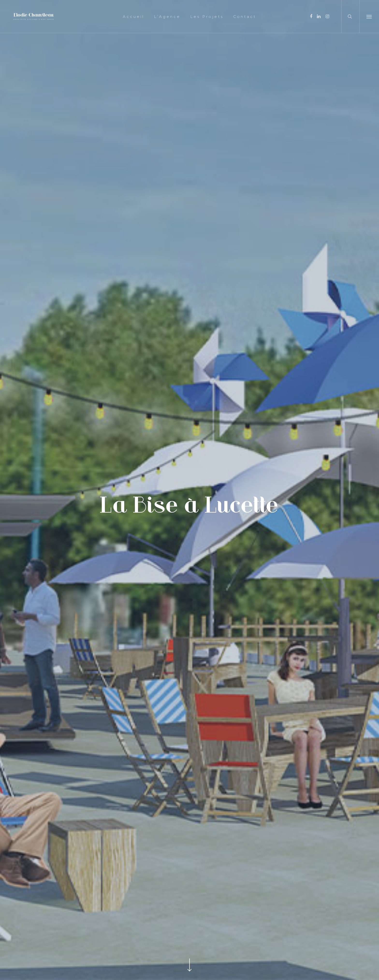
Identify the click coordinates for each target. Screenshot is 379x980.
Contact (245, 17)
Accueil (134, 17)
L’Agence (167, 17)
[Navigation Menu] (369, 16)
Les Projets (207, 17)
